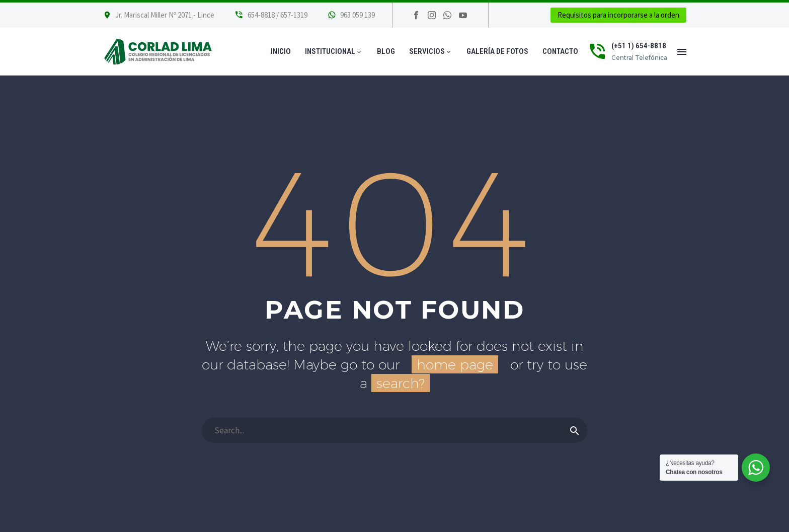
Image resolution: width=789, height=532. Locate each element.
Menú (682, 52)
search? (401, 383)
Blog (386, 51)
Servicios (431, 51)
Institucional (334, 51)
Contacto (560, 51)
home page (455, 364)
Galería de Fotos (497, 51)
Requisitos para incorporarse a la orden (618, 15)
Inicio (281, 51)
